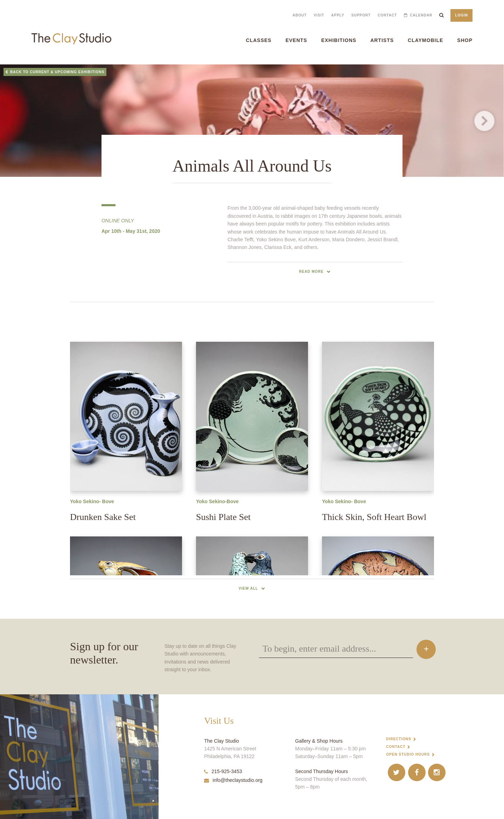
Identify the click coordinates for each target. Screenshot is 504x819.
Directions (399, 739)
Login (461, 15)
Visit (319, 15)
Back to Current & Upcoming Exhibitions (57, 72)
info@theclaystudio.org (233, 780)
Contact (387, 15)
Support (361, 15)
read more (311, 272)
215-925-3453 (223, 771)
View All (248, 588)
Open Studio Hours (408, 754)
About (300, 15)
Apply (338, 15)
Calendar (421, 15)
